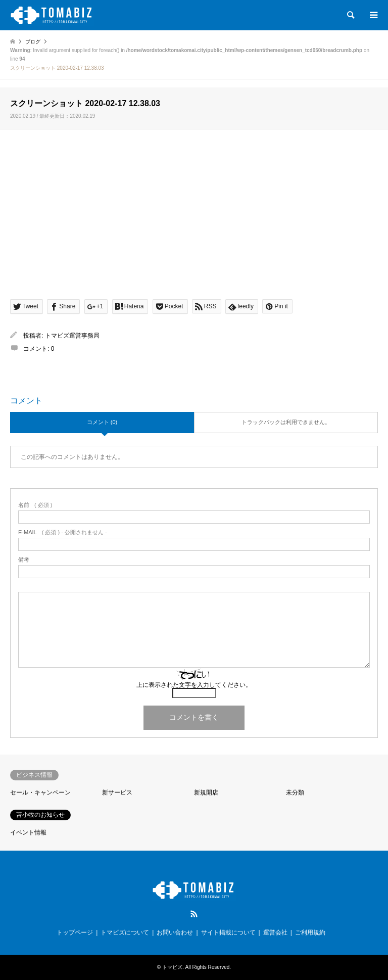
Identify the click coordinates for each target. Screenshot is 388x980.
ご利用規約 (310, 932)
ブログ (33, 42)
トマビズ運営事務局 (72, 336)
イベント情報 (28, 832)
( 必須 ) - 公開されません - (63, 532)
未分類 (295, 792)
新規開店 (206, 792)
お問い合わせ (175, 932)
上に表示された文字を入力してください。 (194, 685)
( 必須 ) (35, 505)
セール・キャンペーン (40, 792)
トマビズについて (125, 932)
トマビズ (172, 967)
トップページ (75, 932)
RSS (194, 914)
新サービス (117, 792)
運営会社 (275, 932)
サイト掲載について (228, 932)
